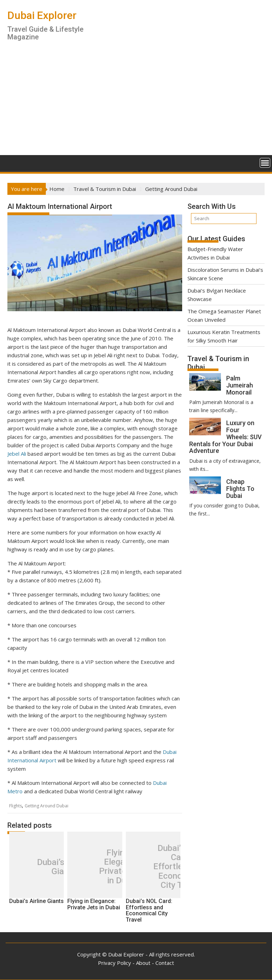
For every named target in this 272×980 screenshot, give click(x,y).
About (143, 963)
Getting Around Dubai (47, 806)
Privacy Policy (115, 963)
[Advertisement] (136, 102)
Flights (16, 806)
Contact (165, 963)
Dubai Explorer (42, 15)
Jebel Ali (17, 454)
